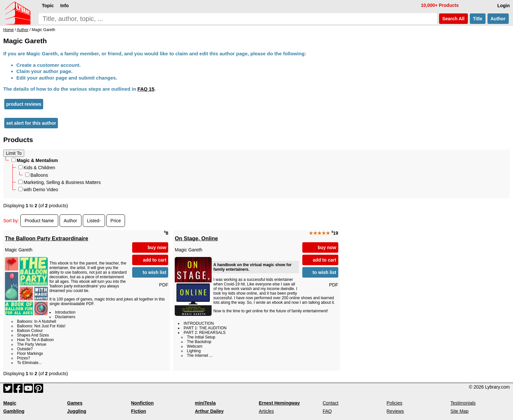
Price (116, 221)
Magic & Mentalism (35, 160)
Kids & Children (37, 168)
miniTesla (205, 403)
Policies (395, 403)
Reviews (395, 411)
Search (453, 19)
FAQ (327, 411)
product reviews (24, 104)
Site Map (460, 411)
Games (75, 403)
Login (504, 6)
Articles (266, 411)
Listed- (94, 221)
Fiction (139, 411)
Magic (10, 403)
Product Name (39, 221)
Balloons (37, 175)
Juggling (77, 411)
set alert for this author (31, 123)
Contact (330, 403)
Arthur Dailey (209, 411)
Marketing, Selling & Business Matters (60, 182)
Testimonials (463, 403)
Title (478, 19)
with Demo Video (38, 190)
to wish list (154, 272)
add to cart (155, 260)
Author (498, 19)
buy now (157, 247)
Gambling (14, 411)
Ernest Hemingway (279, 403)
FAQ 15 (146, 89)
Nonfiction (142, 403)
